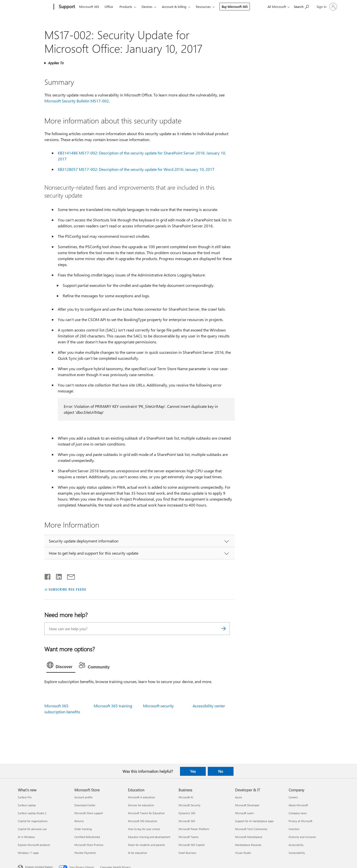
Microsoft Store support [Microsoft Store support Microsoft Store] (89, 813)
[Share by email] (69, 576)
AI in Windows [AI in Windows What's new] (26, 837)
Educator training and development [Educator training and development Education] (149, 837)
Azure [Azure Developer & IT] (238, 797)
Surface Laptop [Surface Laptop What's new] (27, 805)
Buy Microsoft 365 (235, 7)
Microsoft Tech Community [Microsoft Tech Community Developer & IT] (251, 829)
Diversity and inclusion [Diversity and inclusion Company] (302, 837)
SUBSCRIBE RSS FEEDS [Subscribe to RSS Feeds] (67, 589)
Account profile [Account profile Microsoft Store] (83, 797)
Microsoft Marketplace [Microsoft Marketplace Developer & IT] (249, 837)
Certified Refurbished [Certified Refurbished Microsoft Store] (87, 837)
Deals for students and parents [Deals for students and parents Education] (147, 845)
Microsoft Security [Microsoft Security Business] (189, 805)
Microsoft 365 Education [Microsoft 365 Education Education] (143, 821)
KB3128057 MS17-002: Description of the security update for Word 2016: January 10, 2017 (136, 169)
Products (126, 7)
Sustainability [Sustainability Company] (297, 853)
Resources (203, 7)
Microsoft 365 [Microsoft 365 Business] (187, 821)
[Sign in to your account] (326, 7)
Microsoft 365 (89, 7)
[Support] (66, 7)
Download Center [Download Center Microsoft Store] (85, 805)
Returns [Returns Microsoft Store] (79, 821)
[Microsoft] (35, 7)
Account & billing (174, 7)
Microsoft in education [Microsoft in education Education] (141, 797)
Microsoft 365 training (113, 706)
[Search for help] (301, 6)
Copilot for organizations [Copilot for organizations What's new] (33, 821)
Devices (147, 7)
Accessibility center (209, 706)
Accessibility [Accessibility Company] (296, 845)
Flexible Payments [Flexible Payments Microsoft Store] (85, 853)
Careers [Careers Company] (293, 797)
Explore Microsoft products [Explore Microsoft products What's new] (34, 845)
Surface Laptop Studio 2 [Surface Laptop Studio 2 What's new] (32, 813)
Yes (193, 771)
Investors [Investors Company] (294, 829)
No (221, 771)
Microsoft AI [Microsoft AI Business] (186, 797)
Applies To (56, 63)
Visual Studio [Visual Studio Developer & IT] (243, 853)
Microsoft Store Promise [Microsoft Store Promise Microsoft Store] (89, 845)
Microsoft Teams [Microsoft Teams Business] (189, 837)
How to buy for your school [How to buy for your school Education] (144, 829)
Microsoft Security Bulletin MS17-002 (77, 101)
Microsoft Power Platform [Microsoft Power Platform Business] (194, 829)
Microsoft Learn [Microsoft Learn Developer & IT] (244, 813)
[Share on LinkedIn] (57, 576)
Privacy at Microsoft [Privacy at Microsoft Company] (300, 821)
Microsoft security (158, 706)
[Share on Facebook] (48, 576)
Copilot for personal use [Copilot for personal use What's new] (32, 829)
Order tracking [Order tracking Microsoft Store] (83, 829)
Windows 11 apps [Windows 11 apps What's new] (28, 853)
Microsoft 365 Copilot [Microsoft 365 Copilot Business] (192, 845)
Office (109, 7)
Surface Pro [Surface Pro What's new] (25, 797)
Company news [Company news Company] (298, 813)
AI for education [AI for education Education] (137, 853)
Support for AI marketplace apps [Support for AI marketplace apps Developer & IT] (254, 821)
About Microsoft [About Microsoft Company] (298, 805)
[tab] (61, 666)
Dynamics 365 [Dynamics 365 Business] (187, 813)
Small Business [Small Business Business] (187, 853)
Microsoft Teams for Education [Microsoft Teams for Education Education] (146, 813)
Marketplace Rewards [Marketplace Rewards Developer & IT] (248, 845)
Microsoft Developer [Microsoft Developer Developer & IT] (247, 805)
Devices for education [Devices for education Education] (141, 805)
